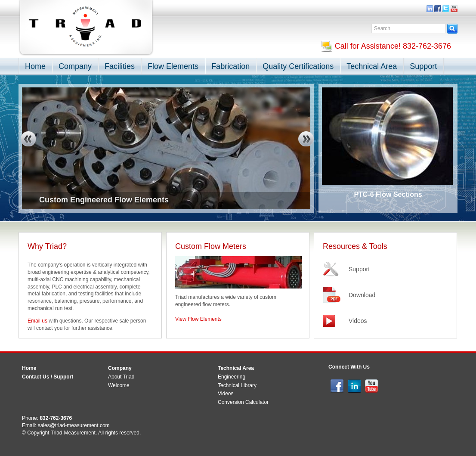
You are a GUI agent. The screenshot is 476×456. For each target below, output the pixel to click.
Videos (358, 321)
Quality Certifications (298, 66)
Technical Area (372, 66)
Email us (37, 321)
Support (423, 66)
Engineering (232, 377)
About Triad (121, 377)
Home (35, 66)
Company (75, 66)
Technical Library (237, 385)
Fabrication (230, 66)
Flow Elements (173, 66)
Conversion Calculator (243, 402)
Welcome (119, 385)
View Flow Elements (198, 319)
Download (362, 295)
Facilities (120, 66)
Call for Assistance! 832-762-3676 (386, 46)
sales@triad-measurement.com (74, 425)
